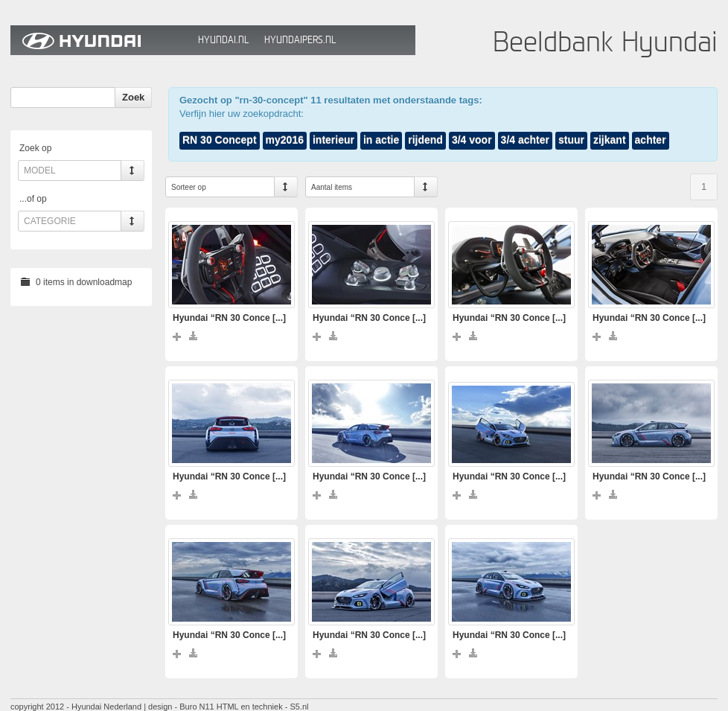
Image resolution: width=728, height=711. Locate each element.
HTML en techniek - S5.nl (263, 707)
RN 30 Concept (220, 140)
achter (651, 140)
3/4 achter (525, 140)
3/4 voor (472, 140)
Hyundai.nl (223, 40)
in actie (381, 140)
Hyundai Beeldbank (100, 40)
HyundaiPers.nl (300, 40)
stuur (571, 140)
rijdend (425, 140)
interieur (333, 140)
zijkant (610, 140)
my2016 (285, 140)
